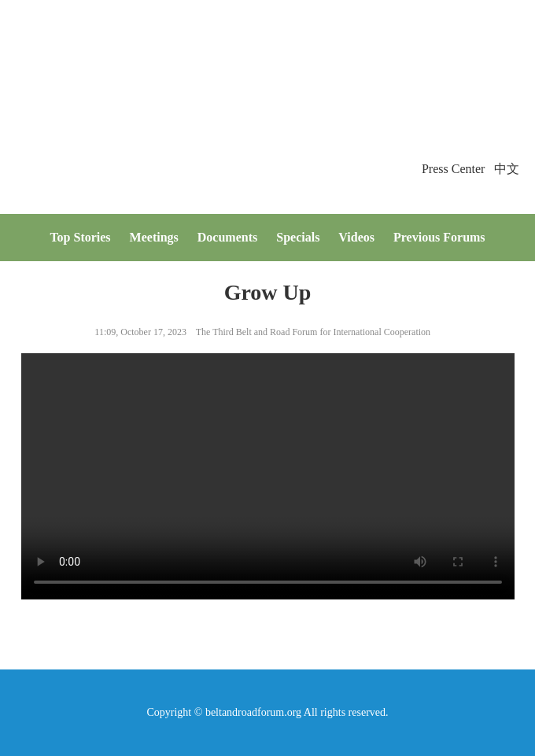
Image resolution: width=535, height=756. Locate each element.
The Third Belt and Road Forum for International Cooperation (313, 332)
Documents (227, 237)
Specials (298, 237)
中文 (507, 169)
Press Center (453, 169)
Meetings (154, 237)
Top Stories (80, 237)
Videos (356, 237)
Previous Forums (439, 237)
